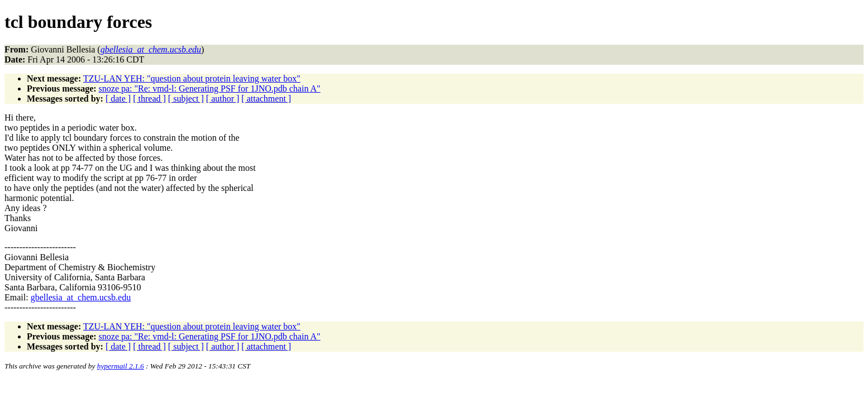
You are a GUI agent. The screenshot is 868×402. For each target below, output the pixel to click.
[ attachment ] (266, 99)
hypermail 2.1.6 (121, 366)
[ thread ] (149, 99)
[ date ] (118, 99)
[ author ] (223, 99)
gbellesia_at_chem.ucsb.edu (81, 297)
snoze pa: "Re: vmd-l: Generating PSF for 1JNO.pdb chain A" (210, 88)
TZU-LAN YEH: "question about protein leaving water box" (192, 78)
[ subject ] (186, 99)
